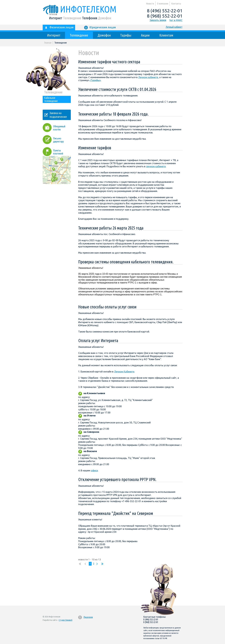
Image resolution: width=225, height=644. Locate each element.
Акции (145, 35)
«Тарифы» (95, 80)
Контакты (176, 4)
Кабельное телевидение (51, 99)
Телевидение (79, 35)
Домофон (104, 35)
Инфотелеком (80, 9)
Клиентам (166, 35)
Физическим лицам (59, 27)
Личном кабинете (148, 77)
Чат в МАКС (176, 20)
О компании (163, 4)
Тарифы (126, 35)
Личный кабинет (174, 27)
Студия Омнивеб (66, 620)
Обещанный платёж (59, 128)
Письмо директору (58, 140)
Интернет (54, 35)
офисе (94, 470)
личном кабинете (156, 166)
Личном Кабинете (124, 372)
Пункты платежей (53, 151)
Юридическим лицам (100, 27)
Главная (48, 43)
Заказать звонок (158, 20)
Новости (150, 4)
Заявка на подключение (58, 115)
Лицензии (85, 617)
